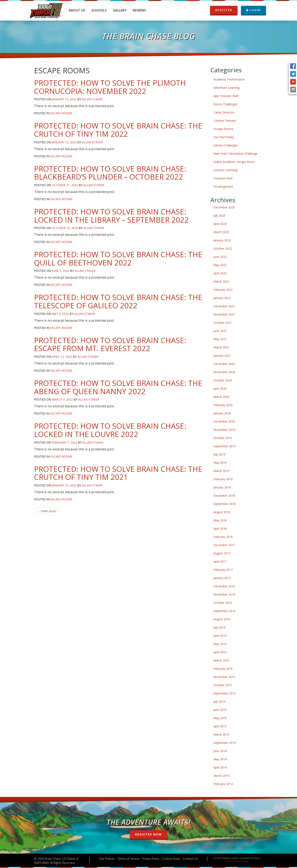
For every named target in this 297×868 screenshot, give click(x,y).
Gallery (120, 10)
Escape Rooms (61, 113)
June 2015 (220, 710)
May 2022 (220, 265)
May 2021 (220, 339)
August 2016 (222, 619)
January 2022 (222, 298)
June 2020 (220, 388)
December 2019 (224, 421)
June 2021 (220, 331)
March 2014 (221, 776)
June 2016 (220, 636)
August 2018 (222, 512)
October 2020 (223, 380)
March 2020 (221, 397)
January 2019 (222, 487)
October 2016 (223, 603)
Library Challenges (226, 145)
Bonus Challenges (225, 104)
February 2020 (223, 405)
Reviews (139, 10)
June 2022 (220, 257)
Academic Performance (229, 79)
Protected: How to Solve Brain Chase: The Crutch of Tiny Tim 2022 (118, 130)
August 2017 (222, 553)
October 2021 (223, 323)
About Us (77, 10)
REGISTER (224, 10)
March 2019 (221, 471)
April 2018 (220, 529)
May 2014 (220, 759)
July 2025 (219, 216)
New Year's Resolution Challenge (235, 154)
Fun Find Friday (224, 137)
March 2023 (221, 232)
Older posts (47, 511)
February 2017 (223, 570)
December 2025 (224, 207)
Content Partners (225, 121)
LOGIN (253, 10)
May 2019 (220, 463)
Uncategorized (223, 186)
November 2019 (224, 430)
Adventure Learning (226, 88)
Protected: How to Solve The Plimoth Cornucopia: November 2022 (110, 87)
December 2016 (224, 586)
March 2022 (221, 281)
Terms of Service (128, 859)
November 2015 (224, 677)
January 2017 (222, 578)
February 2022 (223, 290)
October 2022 (223, 248)
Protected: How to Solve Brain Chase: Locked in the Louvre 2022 (110, 430)
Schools (99, 10)
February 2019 (223, 479)
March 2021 (221, 347)
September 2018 (225, 504)
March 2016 (221, 660)
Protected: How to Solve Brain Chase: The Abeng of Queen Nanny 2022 (118, 387)
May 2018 (220, 520)
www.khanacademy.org (237, 861)
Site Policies (107, 859)
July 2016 (219, 627)
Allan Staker (92, 99)
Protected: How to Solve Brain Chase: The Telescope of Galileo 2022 (118, 301)
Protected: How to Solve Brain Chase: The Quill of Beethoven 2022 (118, 259)
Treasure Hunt (223, 178)
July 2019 (219, 454)
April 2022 (220, 273)
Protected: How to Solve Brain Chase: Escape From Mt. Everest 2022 (110, 344)
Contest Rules (171, 859)
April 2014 (220, 767)
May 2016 (220, 644)
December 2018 (224, 496)
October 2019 (223, 438)
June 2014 (220, 751)
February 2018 (223, 537)
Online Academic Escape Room (234, 162)
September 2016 (225, 611)
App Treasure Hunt (226, 96)
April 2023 (220, 224)
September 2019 (225, 446)
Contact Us (190, 859)
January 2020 (222, 413)
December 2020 (224, 364)
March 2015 (221, 734)
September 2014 (225, 743)
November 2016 (224, 594)
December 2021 (224, 306)
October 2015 (223, 685)
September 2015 (225, 693)
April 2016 (220, 652)
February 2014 (223, 784)
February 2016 (223, 669)
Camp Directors (224, 112)
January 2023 (222, 240)
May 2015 (220, 718)
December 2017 (224, 545)
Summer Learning (225, 170)
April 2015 (220, 726)
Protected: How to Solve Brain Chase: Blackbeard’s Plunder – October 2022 (110, 173)
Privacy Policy (151, 859)
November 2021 (224, 314)
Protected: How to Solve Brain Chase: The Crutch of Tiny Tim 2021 (118, 473)
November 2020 (224, 372)
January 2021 (222, 356)
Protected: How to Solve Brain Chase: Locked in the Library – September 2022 (111, 216)
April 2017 (220, 561)
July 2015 (219, 702)
